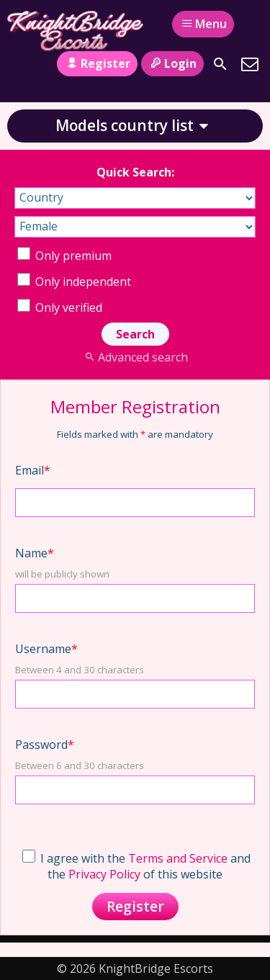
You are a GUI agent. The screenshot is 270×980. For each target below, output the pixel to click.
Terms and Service (178, 858)
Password (45, 745)
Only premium (64, 256)
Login (172, 63)
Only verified (60, 307)
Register (97, 63)
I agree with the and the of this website (136, 866)
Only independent (74, 282)
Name (35, 553)
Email (33, 470)
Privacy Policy (104, 874)
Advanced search (135, 357)
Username (46, 649)
